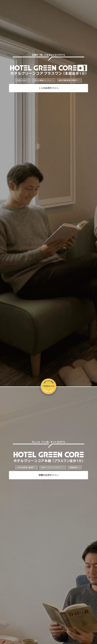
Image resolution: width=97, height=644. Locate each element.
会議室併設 (74, 468)
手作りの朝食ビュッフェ (42, 80)
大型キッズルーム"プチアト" (52, 468)
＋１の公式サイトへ (48, 88)
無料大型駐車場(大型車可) (68, 80)
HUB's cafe (21, 80)
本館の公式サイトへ (48, 475)
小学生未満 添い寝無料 (25, 468)
